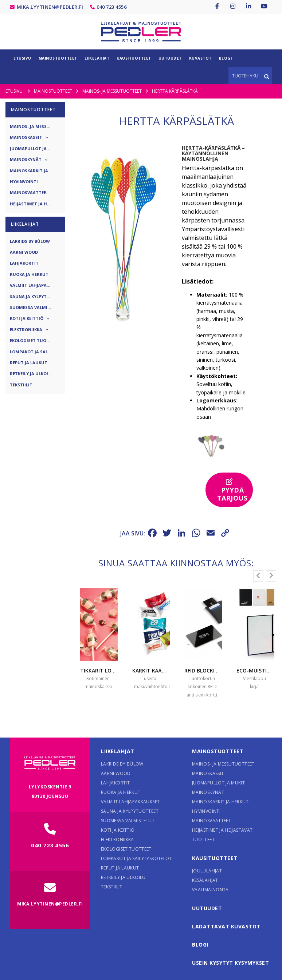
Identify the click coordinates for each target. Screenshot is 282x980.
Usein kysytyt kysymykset (230, 963)
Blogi (200, 945)
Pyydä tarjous (232, 490)
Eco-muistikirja (258, 670)
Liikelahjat (118, 751)
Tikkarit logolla (104, 670)
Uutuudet (207, 908)
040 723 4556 (111, 7)
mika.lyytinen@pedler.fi (50, 7)
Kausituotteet (215, 858)
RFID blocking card (211, 670)
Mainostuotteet (218, 751)
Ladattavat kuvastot (226, 926)
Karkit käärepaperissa (163, 670)
